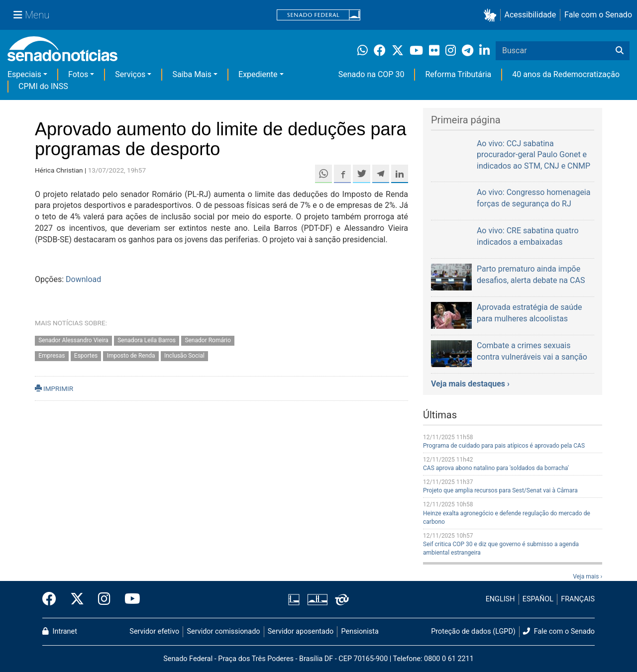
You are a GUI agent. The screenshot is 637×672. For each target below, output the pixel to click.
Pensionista (360, 631)
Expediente (258, 74)
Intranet (60, 631)
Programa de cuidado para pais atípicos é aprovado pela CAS (504, 446)
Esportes (86, 356)
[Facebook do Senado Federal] (53, 599)
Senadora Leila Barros (147, 340)
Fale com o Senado (598, 15)
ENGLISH (500, 599)
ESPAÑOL (538, 599)
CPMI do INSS (43, 86)
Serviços (130, 74)
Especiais (24, 74)
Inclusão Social (184, 356)
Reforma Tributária (458, 74)
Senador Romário (208, 340)
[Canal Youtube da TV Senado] (129, 599)
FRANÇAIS (578, 599)
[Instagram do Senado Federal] (104, 599)
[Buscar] (620, 51)
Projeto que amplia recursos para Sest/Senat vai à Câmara (500, 490)
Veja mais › (587, 576)
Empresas (52, 356)
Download (83, 279)
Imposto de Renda (131, 356)
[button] (492, 15)
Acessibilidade (531, 15)
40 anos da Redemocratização (566, 74)
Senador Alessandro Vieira (73, 340)
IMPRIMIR (54, 388)
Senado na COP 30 (372, 74)
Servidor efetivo (154, 631)
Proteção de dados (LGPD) (473, 631)
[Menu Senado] (31, 15)
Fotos (78, 74)
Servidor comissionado (224, 631)
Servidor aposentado (301, 631)
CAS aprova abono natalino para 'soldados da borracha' (496, 468)
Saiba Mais (192, 74)
